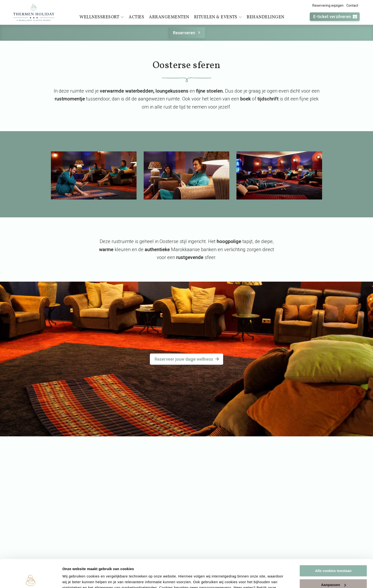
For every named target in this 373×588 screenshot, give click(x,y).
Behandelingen (266, 17)
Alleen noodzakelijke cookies (333, 571)
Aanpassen (334, 557)
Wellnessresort (102, 17)
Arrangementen (169, 17)
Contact (352, 5)
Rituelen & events (218, 17)
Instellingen (72, 579)
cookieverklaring (77, 566)
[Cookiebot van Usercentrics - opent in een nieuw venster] (31, 579)
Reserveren (187, 33)
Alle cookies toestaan (333, 543)
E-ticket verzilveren (335, 17)
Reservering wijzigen (328, 5)
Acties (136, 17)
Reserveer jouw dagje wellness (187, 359)
